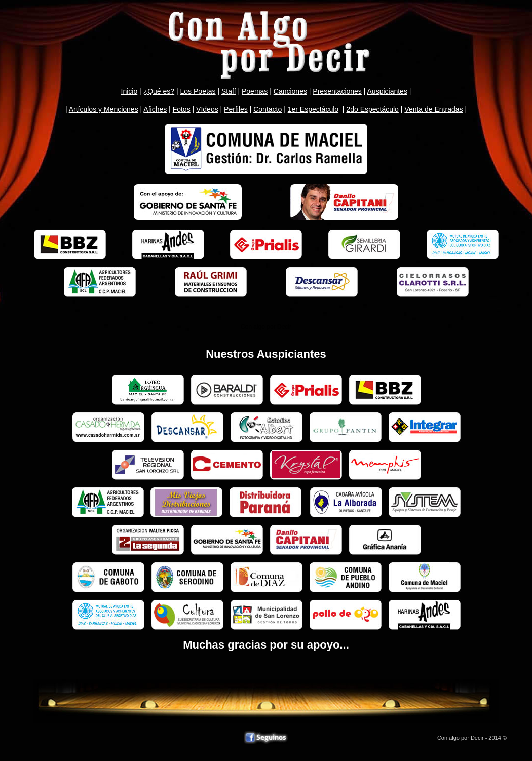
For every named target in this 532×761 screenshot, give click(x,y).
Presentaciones (337, 91)
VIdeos (207, 109)
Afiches (155, 109)
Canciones (290, 91)
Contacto (268, 109)
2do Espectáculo (372, 109)
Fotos (182, 109)
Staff (229, 91)
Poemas (255, 91)
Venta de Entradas (433, 109)
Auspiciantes (387, 91)
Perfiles (236, 109)
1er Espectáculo (313, 109)
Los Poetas (198, 91)
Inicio (129, 91)
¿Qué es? (159, 91)
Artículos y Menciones (104, 109)
